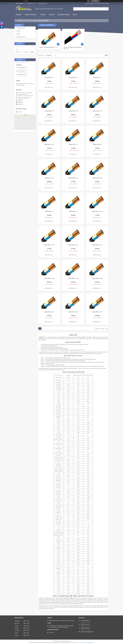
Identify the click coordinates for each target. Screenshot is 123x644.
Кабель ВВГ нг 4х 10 (97, 312)
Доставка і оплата (64, 15)
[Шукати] (107, 9)
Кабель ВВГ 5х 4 (49, 211)
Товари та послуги (30, 15)
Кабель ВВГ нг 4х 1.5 (73, 278)
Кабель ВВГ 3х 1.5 (49, 77)
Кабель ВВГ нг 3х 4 (73, 245)
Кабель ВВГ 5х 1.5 (73, 178)
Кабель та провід (33, 21)
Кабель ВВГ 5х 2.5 (97, 178)
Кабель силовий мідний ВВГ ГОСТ (48, 47)
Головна (19, 15)
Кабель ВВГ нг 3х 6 (97, 245)
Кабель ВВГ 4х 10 (49, 178)
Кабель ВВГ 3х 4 (97, 77)
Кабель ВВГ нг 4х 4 (49, 312)
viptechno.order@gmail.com (24, 98)
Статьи (75, 15)
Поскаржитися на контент (76, 643)
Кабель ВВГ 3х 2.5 (73, 77)
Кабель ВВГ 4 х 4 (73, 144)
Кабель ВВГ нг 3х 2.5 (49, 245)
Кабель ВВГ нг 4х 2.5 (97, 278)
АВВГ (84, 337)
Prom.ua (69, 641)
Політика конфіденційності (88, 643)
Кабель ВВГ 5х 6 (73, 211)
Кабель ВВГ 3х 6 (49, 111)
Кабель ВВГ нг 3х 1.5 (97, 211)
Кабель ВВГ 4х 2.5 (49, 144)
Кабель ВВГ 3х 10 (73, 111)
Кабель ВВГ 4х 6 (97, 144)
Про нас (43, 15)
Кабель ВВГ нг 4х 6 (73, 312)
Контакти (52, 15)
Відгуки (18, 34)
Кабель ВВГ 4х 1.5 (97, 111)
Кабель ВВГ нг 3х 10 (49, 278)
